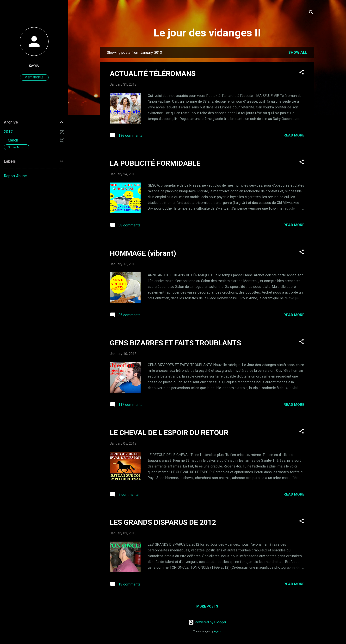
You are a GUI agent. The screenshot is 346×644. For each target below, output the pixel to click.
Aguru (218, 631)
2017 (8, 132)
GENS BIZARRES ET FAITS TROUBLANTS (175, 343)
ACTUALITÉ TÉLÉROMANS (153, 74)
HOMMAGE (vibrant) (143, 253)
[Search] (311, 13)
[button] (302, 73)
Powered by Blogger (207, 622)
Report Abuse (15, 176)
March (13, 140)
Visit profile (34, 77)
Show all (298, 53)
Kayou (34, 65)
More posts (207, 606)
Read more (294, 135)
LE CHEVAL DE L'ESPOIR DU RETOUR (169, 433)
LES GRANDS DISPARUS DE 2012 (163, 522)
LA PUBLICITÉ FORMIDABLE (155, 163)
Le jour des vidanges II (207, 33)
